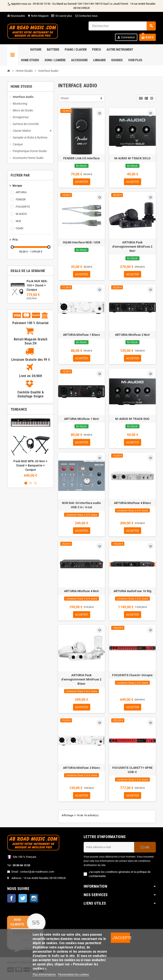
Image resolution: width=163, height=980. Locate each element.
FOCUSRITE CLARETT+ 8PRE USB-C (132, 773)
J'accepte (121, 938)
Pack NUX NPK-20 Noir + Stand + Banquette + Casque (30, 465)
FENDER (21, 199)
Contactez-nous (86, 16)
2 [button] (31, 483)
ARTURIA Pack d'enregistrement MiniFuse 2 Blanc (81, 682)
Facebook (11, 902)
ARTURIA (21, 192)
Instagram (34, 902)
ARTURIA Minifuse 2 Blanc (81, 771)
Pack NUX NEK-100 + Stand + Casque (37, 285)
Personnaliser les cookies (73, 974)
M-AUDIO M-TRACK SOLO (133, 158)
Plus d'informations (45, 974)
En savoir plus (64, 16)
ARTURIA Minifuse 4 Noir (81, 594)
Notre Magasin (38, 16)
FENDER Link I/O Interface (81, 158)
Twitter (23, 902)
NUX (18, 221)
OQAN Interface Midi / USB (81, 243)
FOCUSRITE (23, 207)
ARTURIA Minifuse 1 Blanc (81, 336)
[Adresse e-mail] (109, 851)
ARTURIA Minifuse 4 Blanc (132, 505)
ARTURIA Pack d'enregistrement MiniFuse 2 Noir (132, 247)
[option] (31, 448)
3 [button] (36, 483)
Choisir (65, 98)
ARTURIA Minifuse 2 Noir (132, 336)
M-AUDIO (21, 214)
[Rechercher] (122, 26)
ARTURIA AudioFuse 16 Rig (133, 594)
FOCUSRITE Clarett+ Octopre (132, 678)
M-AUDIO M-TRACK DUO (132, 420)
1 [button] (26, 483)
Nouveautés (16, 16)
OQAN (19, 228)
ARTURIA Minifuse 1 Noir (81, 420)
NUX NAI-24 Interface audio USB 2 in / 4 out (81, 507)
